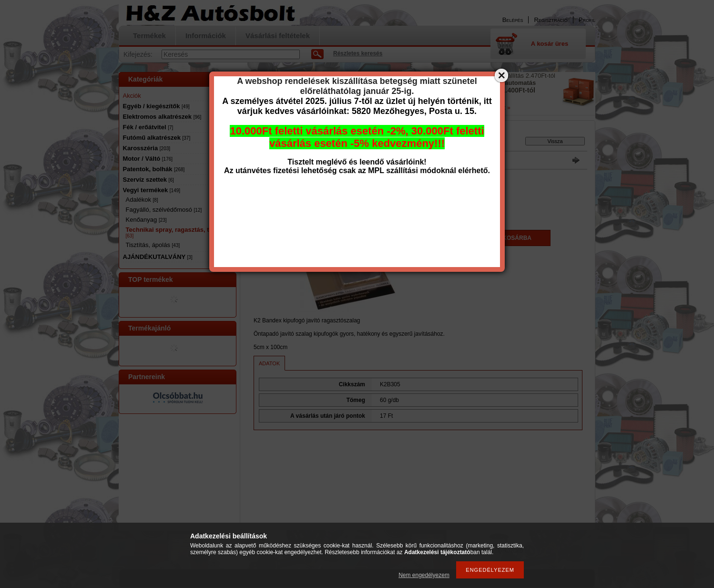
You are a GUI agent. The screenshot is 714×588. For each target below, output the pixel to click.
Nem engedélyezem (424, 575)
